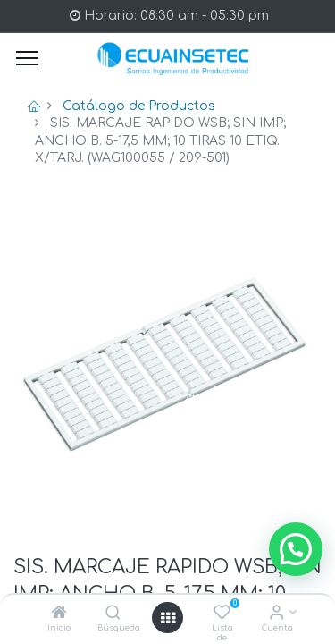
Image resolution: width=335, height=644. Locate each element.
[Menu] (27, 58)
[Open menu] (168, 618)
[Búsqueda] (113, 614)
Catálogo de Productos (139, 106)
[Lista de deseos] (222, 614)
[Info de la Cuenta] (276, 614)
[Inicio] (59, 614)
